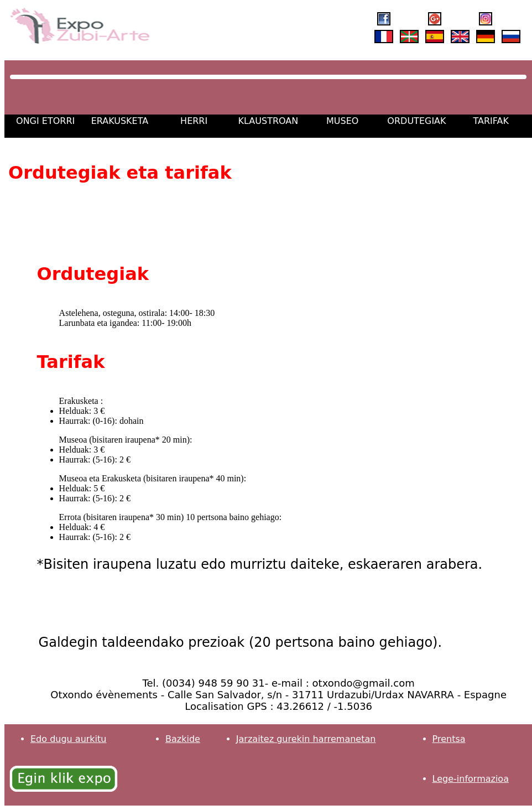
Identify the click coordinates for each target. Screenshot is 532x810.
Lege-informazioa (471, 779)
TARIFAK (491, 121)
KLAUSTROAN (268, 121)
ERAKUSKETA (120, 121)
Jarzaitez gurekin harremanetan (306, 739)
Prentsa (449, 739)
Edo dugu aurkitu (68, 739)
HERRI (194, 121)
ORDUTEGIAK (416, 121)
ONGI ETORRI (45, 121)
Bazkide (183, 739)
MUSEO (342, 121)
